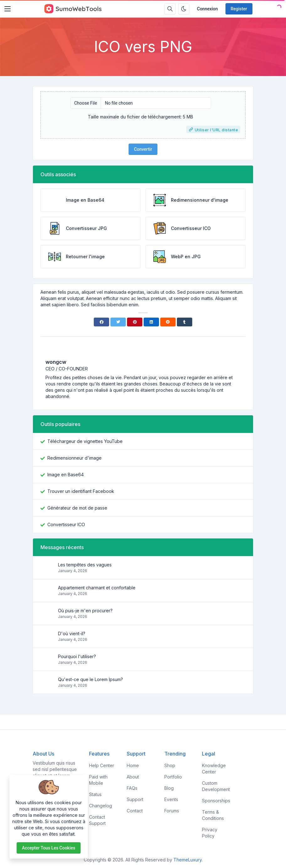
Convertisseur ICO (66, 524)
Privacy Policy (210, 833)
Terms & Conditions (213, 815)
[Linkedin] (151, 322)
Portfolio (173, 777)
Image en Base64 (66, 475)
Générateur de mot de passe (77, 508)
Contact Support (97, 820)
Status (95, 794)
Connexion (207, 9)
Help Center (102, 765)
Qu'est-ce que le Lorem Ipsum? (90, 679)
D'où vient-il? (72, 633)
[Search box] (170, 9)
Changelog (101, 806)
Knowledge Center (214, 769)
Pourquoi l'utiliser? (77, 656)
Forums (172, 811)
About (133, 777)
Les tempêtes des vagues (85, 565)
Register (239, 9)
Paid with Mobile (98, 780)
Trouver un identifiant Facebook (81, 491)
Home (133, 765)
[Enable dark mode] (184, 9)
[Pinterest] (135, 322)
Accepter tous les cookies (49, 848)
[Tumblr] (185, 322)
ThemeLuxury (188, 860)
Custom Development (216, 786)
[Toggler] (8, 9)
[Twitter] (118, 322)
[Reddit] (168, 322)
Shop (170, 765)
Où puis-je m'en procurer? (85, 611)
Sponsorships (216, 801)
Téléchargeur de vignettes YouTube (85, 441)
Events (171, 799)
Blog (169, 788)
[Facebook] (101, 322)
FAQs (132, 788)
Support (135, 799)
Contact (135, 811)
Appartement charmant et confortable (97, 588)
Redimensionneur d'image (74, 458)
